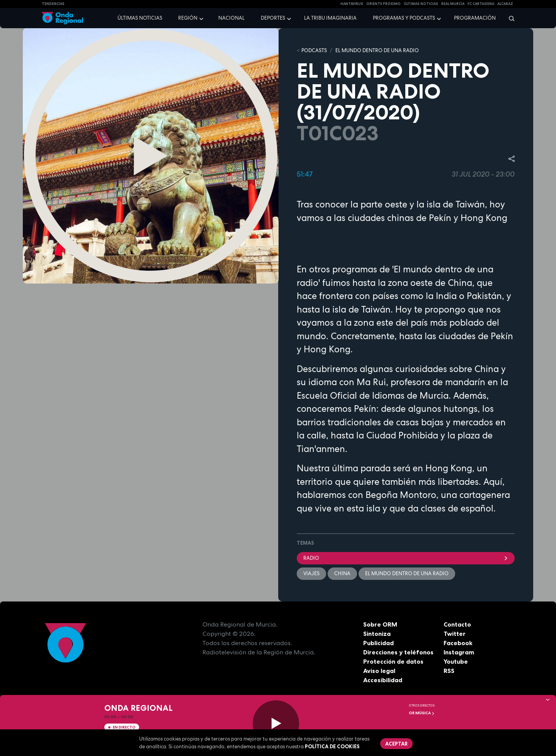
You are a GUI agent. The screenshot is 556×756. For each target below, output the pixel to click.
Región (188, 18)
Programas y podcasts (404, 18)
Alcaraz (505, 4)
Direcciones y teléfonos (398, 652)
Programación (475, 18)
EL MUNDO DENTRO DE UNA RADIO (377, 50)
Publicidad (378, 643)
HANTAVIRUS (352, 4)
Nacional (231, 18)
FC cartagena (481, 4)
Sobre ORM (380, 624)
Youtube (456, 661)
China (342, 573)
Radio (406, 558)
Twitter (455, 634)
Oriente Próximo (383, 4)
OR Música (422, 713)
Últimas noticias (140, 18)
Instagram (459, 652)
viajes (311, 573)
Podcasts (314, 50)
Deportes (273, 18)
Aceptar (396, 744)
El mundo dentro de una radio (407, 573)
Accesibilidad (383, 680)
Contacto (457, 624)
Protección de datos (393, 661)
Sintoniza (377, 634)
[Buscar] (509, 18)
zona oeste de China (430, 283)
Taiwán (376, 309)
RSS (449, 671)
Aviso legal (379, 671)
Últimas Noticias (421, 4)
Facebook (458, 643)
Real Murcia (453, 4)
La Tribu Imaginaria (330, 18)
